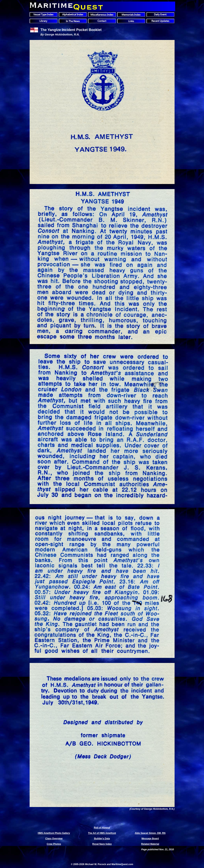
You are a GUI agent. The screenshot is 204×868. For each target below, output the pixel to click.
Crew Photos (54, 844)
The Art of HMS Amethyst (102, 833)
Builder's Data (102, 839)
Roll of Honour (102, 828)
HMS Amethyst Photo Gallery (54, 833)
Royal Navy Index (102, 844)
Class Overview (54, 839)
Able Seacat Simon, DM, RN (150, 833)
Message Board (150, 839)
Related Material (150, 844)
